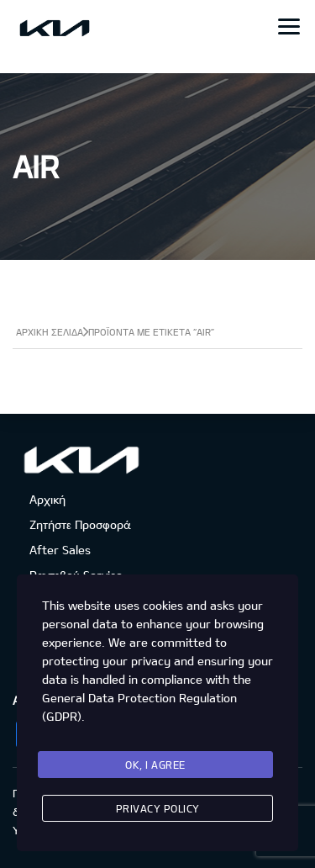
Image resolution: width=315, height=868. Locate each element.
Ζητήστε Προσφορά (80, 524)
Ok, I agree (155, 765)
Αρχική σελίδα (50, 332)
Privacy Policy (158, 808)
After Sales (60, 550)
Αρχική (47, 499)
